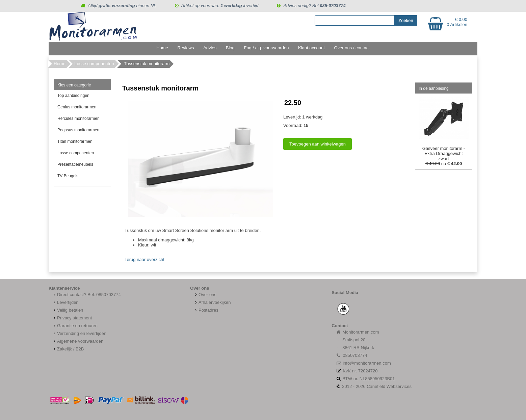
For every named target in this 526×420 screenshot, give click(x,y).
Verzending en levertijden (79, 333)
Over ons (205, 295)
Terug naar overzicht (144, 259)
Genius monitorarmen (77, 107)
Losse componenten (94, 64)
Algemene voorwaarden (78, 341)
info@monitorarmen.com (367, 363)
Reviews (186, 48)
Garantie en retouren (75, 326)
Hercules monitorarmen (78, 119)
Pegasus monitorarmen (78, 130)
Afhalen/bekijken (212, 302)
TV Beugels (68, 176)
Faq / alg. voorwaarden (266, 48)
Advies (210, 48)
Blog (230, 48)
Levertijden (65, 302)
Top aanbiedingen (73, 96)
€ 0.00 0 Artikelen (457, 22)
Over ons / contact (352, 48)
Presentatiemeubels (75, 164)
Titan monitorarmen (75, 141)
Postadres (206, 310)
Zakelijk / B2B (70, 349)
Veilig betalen (70, 310)
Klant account (311, 48)
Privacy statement (72, 318)
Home (162, 48)
